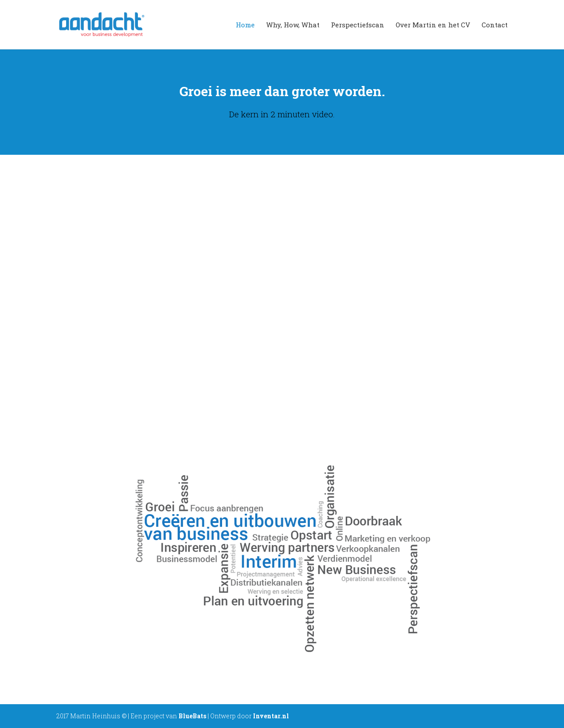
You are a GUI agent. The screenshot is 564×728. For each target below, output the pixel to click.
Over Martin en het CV (433, 25)
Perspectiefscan (358, 25)
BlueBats (192, 716)
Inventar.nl (271, 716)
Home (245, 25)
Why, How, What (293, 25)
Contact (495, 25)
